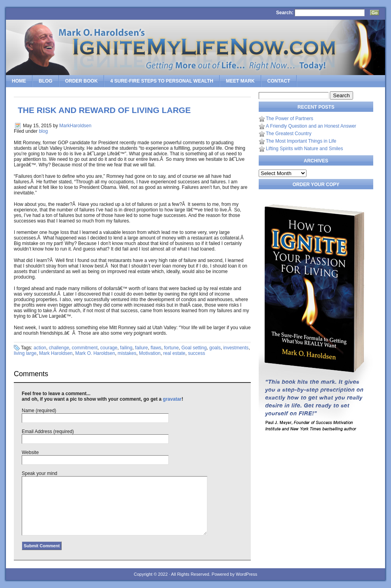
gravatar (172, 399)
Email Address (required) (48, 432)
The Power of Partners (289, 119)
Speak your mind (39, 473)
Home (19, 81)
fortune (171, 348)
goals (215, 348)
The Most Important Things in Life (301, 141)
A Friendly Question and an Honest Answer (311, 126)
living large (25, 353)
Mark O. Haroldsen (95, 353)
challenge (59, 348)
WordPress (246, 574)
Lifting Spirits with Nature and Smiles (304, 149)
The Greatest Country (289, 134)
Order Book (82, 81)
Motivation (150, 353)
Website (30, 452)
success (196, 353)
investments (236, 348)
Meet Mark (240, 81)
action (40, 348)
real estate (174, 353)
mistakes (127, 353)
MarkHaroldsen (75, 126)
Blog (46, 81)
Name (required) (39, 411)
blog (43, 131)
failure (142, 348)
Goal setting (194, 348)
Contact (279, 81)
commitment (85, 348)
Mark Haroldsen (56, 353)
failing (126, 348)
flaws (156, 348)
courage (109, 348)
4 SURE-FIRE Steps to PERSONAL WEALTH (162, 81)
